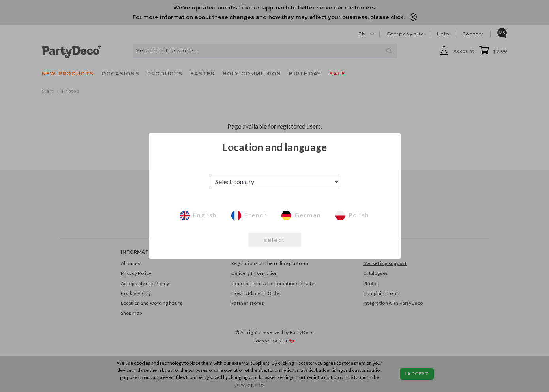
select (275, 240)
